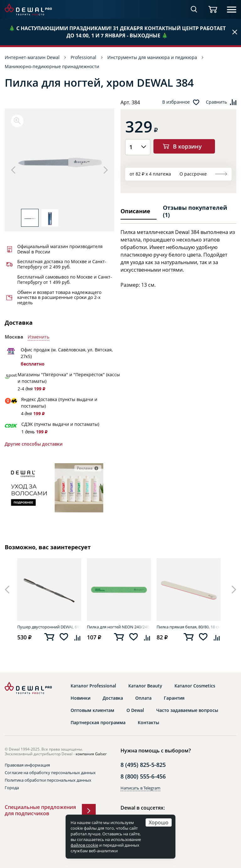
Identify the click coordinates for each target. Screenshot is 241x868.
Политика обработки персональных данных (48, 780)
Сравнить (216, 102)
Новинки (80, 698)
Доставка (113, 698)
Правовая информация (27, 765)
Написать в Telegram (140, 788)
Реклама (85, 468)
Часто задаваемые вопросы (187, 710)
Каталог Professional (93, 686)
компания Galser (91, 754)
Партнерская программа (98, 723)
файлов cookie (84, 845)
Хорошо (159, 822)
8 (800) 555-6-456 (143, 776)
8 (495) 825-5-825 (143, 765)
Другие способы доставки (34, 444)
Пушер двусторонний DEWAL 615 (49, 627)
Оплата (143, 698)
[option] (59, 162)
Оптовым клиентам (92, 710)
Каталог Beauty (145, 686)
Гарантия (174, 698)
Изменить (38, 337)
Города (12, 788)
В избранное (176, 102)
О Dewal (135, 710)
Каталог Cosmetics (195, 686)
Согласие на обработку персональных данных (50, 773)
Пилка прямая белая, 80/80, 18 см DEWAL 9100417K (189, 627)
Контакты (148, 723)
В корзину (187, 146)
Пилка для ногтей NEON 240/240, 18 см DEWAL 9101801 (119, 627)
